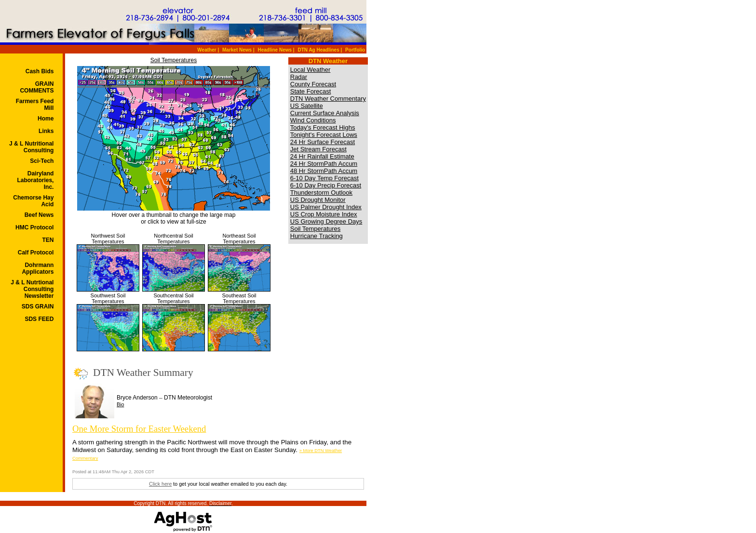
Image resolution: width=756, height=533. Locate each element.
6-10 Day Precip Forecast (326, 185)
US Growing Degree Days (326, 221)
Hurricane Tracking (317, 236)
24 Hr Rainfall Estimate (322, 156)
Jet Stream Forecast (318, 149)
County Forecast (313, 84)
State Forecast (311, 91)
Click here (160, 484)
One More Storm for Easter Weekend (139, 429)
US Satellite (307, 106)
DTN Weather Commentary (328, 99)
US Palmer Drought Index (326, 207)
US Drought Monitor (318, 200)
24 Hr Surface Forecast (323, 142)
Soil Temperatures (174, 60)
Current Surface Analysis (325, 113)
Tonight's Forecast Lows (324, 135)
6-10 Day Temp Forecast (324, 178)
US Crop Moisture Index (324, 214)
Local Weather (310, 70)
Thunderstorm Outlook (321, 193)
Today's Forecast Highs (323, 127)
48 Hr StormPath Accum (324, 171)
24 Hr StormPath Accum (324, 164)
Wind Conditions (313, 120)
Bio (120, 404)
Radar (299, 77)
